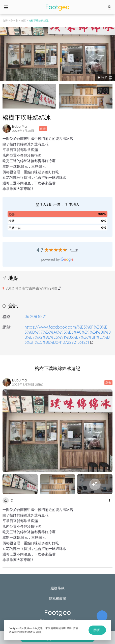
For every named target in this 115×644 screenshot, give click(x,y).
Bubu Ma (19, 126)
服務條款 (57, 588)
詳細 (39, 632)
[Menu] (6, 7)
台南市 (14, 21)
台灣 (5, 21)
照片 (103, 78)
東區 (23, 21)
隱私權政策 (57, 598)
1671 (74, 250)
